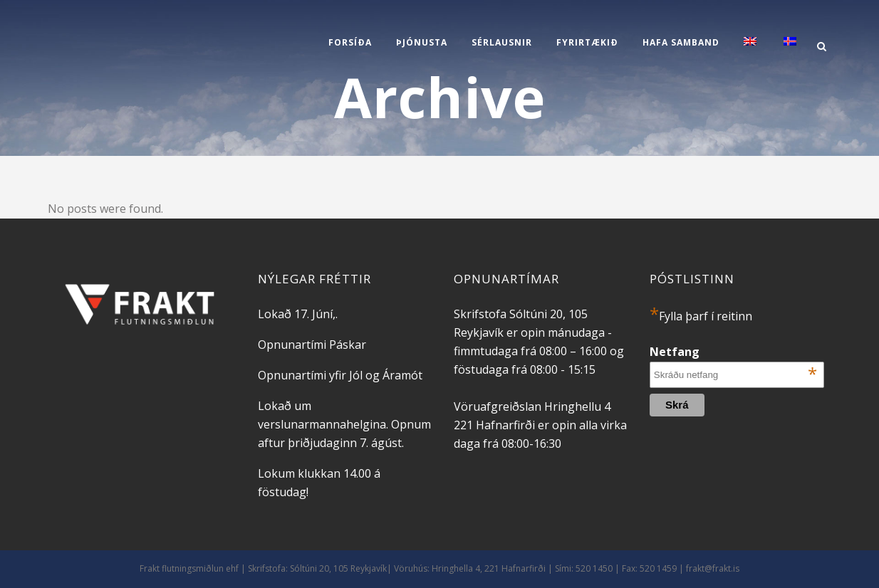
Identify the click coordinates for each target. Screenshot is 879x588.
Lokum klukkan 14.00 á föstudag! (319, 483)
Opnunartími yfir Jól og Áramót (340, 375)
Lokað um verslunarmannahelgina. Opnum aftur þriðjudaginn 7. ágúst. (344, 424)
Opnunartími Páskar (312, 345)
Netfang (733, 352)
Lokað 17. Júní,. (298, 314)
